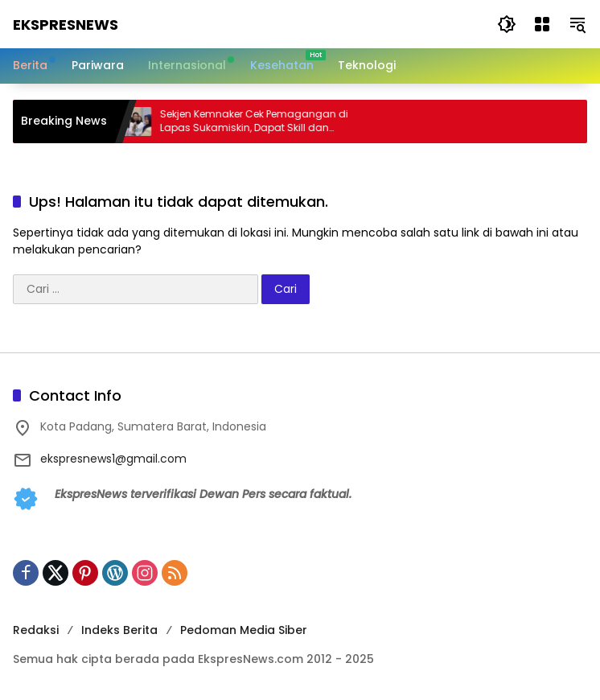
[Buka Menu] (542, 24)
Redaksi (36, 630)
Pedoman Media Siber (244, 630)
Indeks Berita (119, 630)
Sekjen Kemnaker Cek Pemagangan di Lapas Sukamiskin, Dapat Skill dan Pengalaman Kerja (261, 121)
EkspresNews (66, 25)
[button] (507, 24)
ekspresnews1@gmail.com (113, 459)
